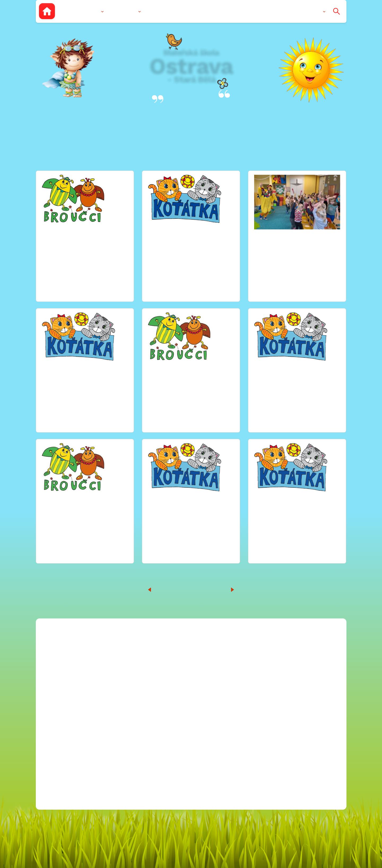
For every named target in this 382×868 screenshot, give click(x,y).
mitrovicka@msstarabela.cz (222, 658)
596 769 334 (194, 675)
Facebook (181, 703)
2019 (286, 693)
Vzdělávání (125, 11)
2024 (286, 744)
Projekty (280, 667)
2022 (286, 727)
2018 (286, 701)
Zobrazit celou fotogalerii (73, 283)
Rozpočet (281, 658)
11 (174, 589)
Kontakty (311, 11)
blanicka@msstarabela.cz (219, 650)
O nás (93, 11)
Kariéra (279, 650)
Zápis (155, 11)
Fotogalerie (184, 11)
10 (165, 589)
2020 (286, 710)
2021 (286, 718)
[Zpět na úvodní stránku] (47, 11)
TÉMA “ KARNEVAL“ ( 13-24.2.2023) (83, 232)
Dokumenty (219, 11)
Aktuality (251, 11)
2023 (286, 736)
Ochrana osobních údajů (298, 753)
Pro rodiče (281, 11)
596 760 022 (194, 667)
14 (203, 589)
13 (193, 589)
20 (217, 589)
